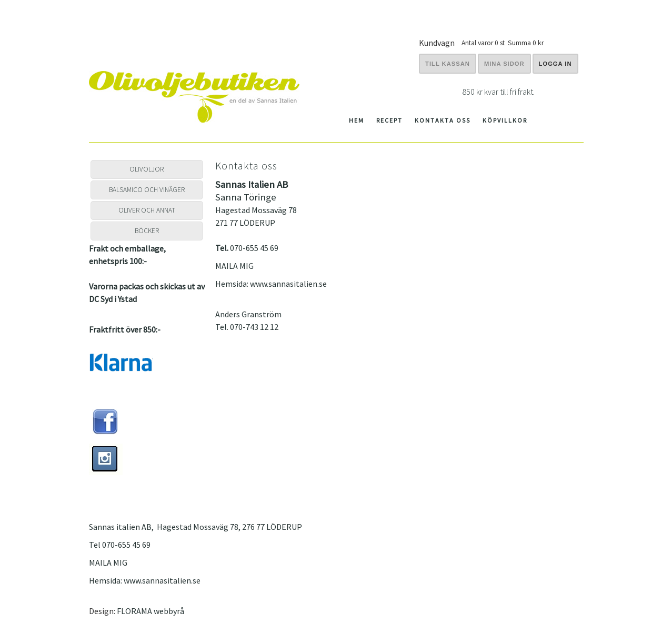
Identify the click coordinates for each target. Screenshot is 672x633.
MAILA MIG (234, 266)
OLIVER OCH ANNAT (147, 210)
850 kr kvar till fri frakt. (498, 92)
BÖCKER (147, 231)
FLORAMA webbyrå (151, 611)
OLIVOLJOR (147, 169)
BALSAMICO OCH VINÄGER (147, 190)
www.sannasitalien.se (288, 284)
